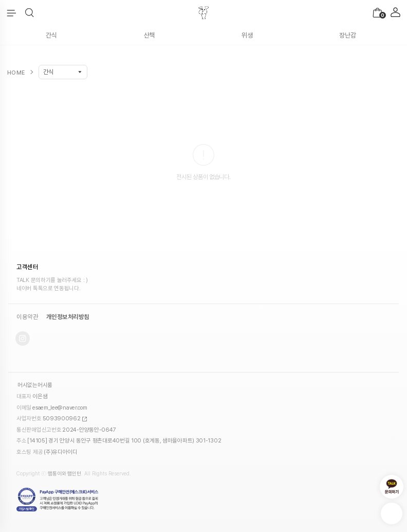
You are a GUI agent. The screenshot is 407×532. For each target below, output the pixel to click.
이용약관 (27, 317)
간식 (51, 35)
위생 (247, 35)
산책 (149, 35)
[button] (30, 13)
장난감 (347, 35)
